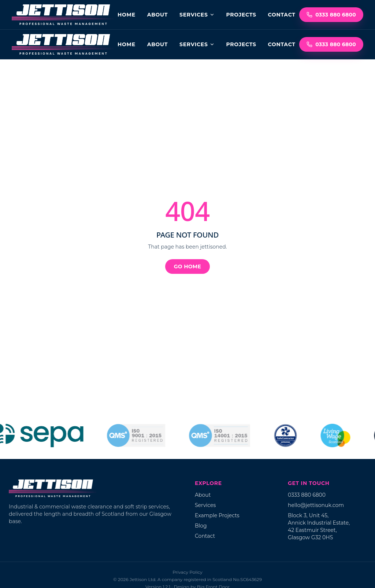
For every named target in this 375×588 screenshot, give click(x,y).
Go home (187, 267)
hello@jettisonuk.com (316, 505)
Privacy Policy (187, 572)
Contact (282, 15)
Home (127, 15)
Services (197, 15)
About (157, 15)
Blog (201, 526)
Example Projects (217, 515)
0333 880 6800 (331, 15)
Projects (241, 15)
